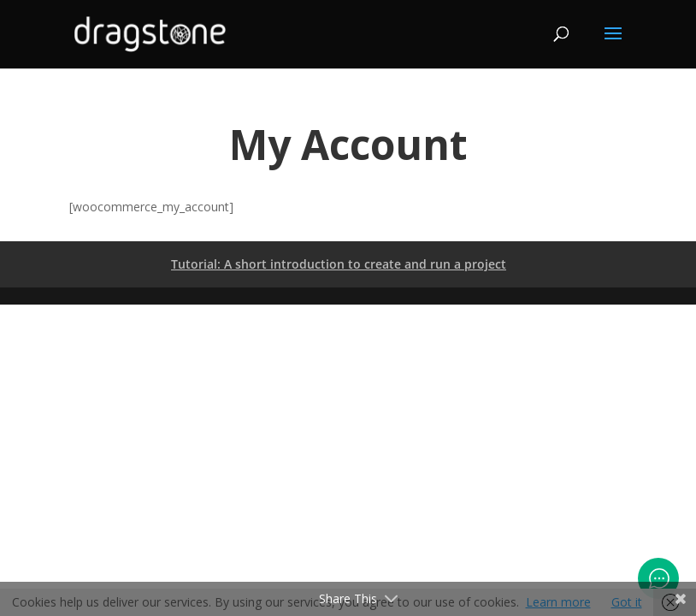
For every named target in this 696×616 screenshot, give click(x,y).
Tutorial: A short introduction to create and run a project (339, 264)
